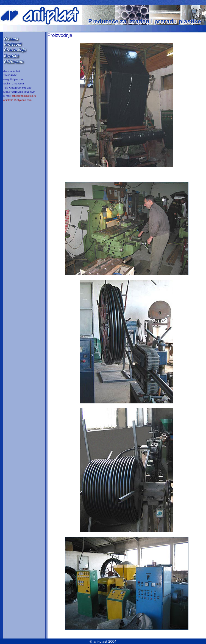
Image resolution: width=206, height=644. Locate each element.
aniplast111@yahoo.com (17, 100)
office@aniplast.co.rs (24, 96)
